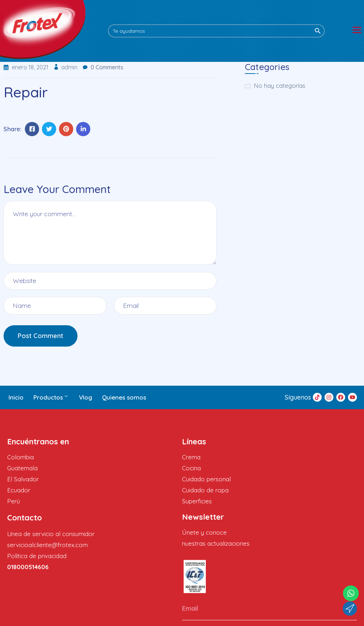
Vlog (85, 397)
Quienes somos (124, 397)
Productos (51, 397)
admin (70, 67)
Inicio (16, 397)
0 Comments (107, 67)
